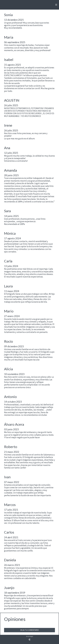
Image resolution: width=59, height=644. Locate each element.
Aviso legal (30, 636)
